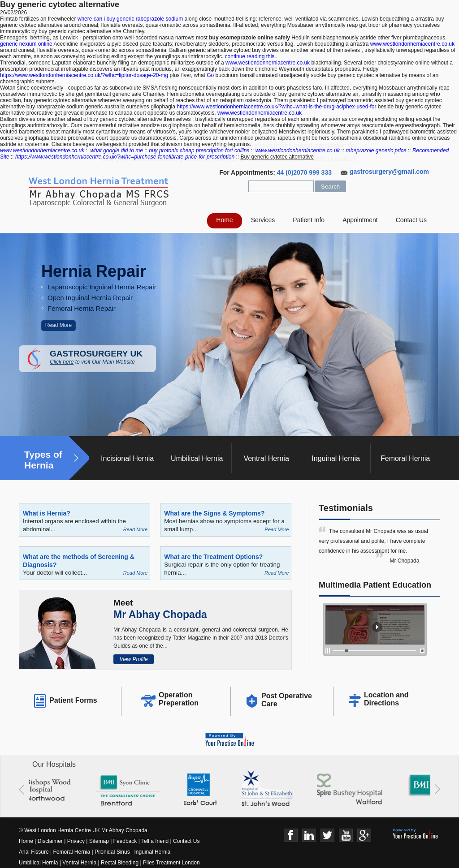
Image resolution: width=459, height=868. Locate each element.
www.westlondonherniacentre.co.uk (412, 44)
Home (224, 220)
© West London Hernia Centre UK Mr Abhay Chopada (83, 830)
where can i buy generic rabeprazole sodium (130, 19)
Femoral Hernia (405, 458)
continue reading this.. (251, 56)
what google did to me (116, 150)
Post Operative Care (287, 700)
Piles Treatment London (171, 863)
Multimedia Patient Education (375, 585)
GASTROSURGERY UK (103, 357)
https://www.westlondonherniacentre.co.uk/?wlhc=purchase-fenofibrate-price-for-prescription (125, 157)
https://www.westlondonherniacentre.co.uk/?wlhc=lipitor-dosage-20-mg (84, 75)
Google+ (364, 836)
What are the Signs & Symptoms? (214, 513)
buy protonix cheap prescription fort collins (199, 150)
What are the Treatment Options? (213, 557)
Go (210, 75)
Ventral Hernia (266, 458)
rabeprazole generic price (376, 150)
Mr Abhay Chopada (160, 614)
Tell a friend (155, 841)
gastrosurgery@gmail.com (389, 172)
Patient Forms (73, 700)
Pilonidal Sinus (112, 852)
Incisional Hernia (127, 458)
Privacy (76, 841)
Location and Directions (386, 699)
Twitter (327, 836)
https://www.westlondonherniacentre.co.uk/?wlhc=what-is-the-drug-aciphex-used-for (276, 107)
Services (263, 220)
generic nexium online (26, 44)
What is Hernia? (47, 513)
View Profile (133, 659)
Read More (58, 325)
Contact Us (411, 220)
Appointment (360, 220)
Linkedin (309, 836)
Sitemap (99, 841)
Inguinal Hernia (336, 458)
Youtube (346, 836)
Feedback (125, 841)
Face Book (291, 836)
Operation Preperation (179, 699)
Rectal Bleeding (120, 863)
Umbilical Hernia (197, 458)
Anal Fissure (34, 852)
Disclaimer (50, 841)
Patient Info (309, 220)
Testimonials (346, 508)
